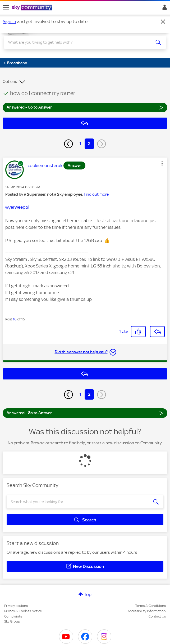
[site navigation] (6, 8)
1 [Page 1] (81, 144)
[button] (162, 163)
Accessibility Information (147, 611)
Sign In (164, 9)
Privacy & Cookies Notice (23, 611)
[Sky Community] (33, 8)
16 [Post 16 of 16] (15, 319)
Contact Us (157, 616)
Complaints (13, 616)
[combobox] (77, 42)
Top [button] (88, 594)
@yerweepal (17, 207)
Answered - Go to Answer (85, 107)
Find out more (96, 194)
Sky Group (12, 621)
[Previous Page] (68, 144)
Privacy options (16, 606)
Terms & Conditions (151, 606)
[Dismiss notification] (163, 22)
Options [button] (10, 82)
